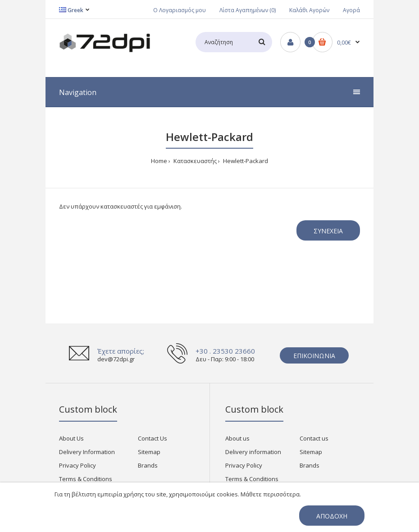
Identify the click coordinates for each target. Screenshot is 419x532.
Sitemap (149, 452)
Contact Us (153, 438)
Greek (71, 10)
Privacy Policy (77, 465)
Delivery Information (87, 452)
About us (237, 438)
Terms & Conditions (86, 479)
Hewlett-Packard (245, 161)
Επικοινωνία (314, 356)
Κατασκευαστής (194, 161)
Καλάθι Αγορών (309, 10)
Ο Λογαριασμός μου (180, 10)
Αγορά (351, 10)
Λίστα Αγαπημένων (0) (248, 10)
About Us (71, 438)
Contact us (314, 438)
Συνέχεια (328, 231)
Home (159, 161)
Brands (148, 465)
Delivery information (253, 452)
